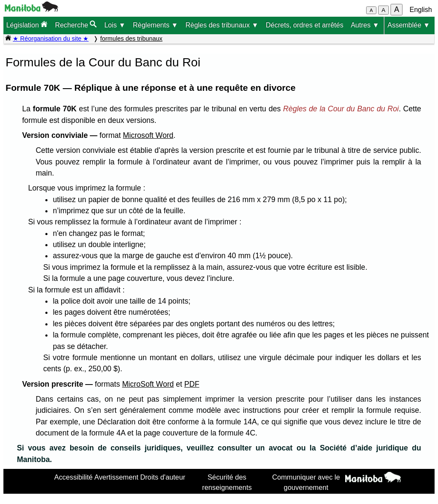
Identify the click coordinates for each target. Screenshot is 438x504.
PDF (192, 384)
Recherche (76, 25)
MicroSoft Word (148, 384)
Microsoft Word (148, 135)
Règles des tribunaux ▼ (222, 25)
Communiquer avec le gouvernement (306, 482)
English (421, 10)
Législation (27, 25)
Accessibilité (74, 477)
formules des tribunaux (131, 39)
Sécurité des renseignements (227, 482)
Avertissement (117, 477)
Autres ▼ (365, 25)
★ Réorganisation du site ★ (51, 39)
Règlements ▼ (156, 25)
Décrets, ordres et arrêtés (304, 25)
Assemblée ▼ (409, 25)
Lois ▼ (115, 25)
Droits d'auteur (163, 477)
